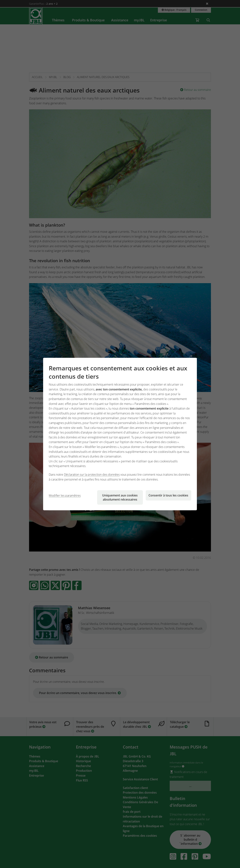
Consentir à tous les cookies (168, 495)
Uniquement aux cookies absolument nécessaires (120, 497)
